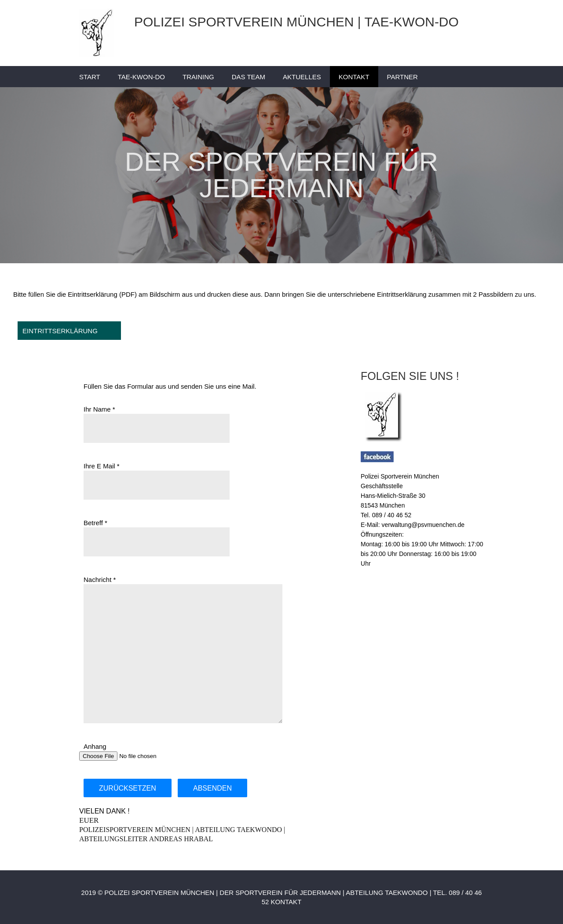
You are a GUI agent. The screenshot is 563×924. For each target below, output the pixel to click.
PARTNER (402, 77)
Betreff (93, 523)
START (90, 77)
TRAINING (198, 77)
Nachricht (97, 580)
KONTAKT (354, 77)
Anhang (95, 746)
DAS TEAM (249, 77)
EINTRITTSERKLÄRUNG (60, 331)
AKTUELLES (302, 77)
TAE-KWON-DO (141, 77)
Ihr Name (97, 409)
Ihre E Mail (99, 466)
